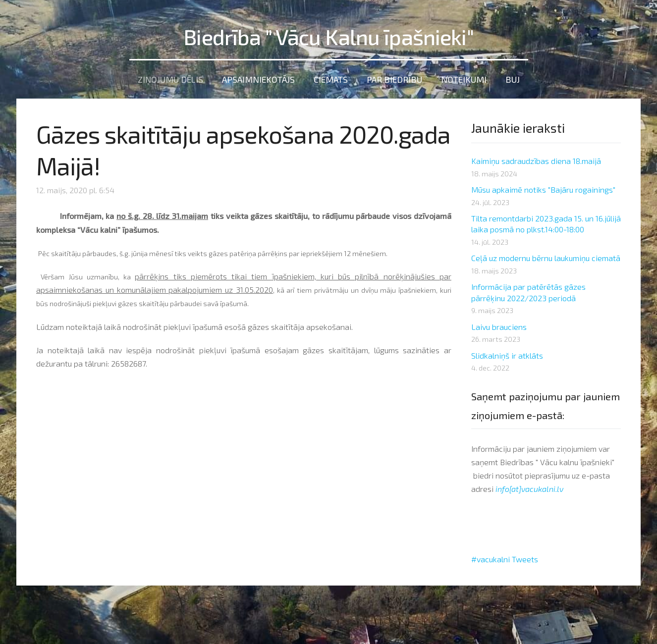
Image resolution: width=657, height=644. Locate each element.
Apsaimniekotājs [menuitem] (258, 79)
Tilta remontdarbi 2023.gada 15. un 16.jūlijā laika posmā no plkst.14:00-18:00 (546, 224)
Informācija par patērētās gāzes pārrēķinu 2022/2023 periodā (528, 292)
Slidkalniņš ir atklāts (507, 355)
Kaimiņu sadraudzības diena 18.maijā (536, 161)
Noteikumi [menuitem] (464, 79)
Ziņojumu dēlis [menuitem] (170, 79)
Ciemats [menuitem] (331, 79)
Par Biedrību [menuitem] (394, 79)
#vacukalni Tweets (505, 559)
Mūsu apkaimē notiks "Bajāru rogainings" (543, 189)
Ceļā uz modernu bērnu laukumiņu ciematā (546, 258)
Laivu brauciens (499, 327)
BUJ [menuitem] (513, 79)
